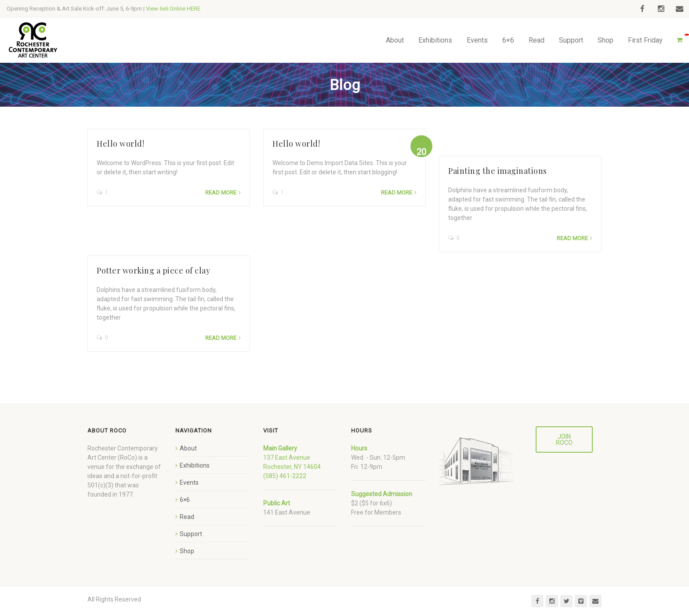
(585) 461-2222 (285, 476)
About (395, 40)
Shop (606, 40)
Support (571, 40)
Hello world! (120, 144)
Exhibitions (435, 40)
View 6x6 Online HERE (173, 9)
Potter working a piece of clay (153, 270)
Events (477, 40)
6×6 (508, 40)
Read (537, 40)
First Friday (645, 40)
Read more (221, 193)
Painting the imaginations (497, 171)
